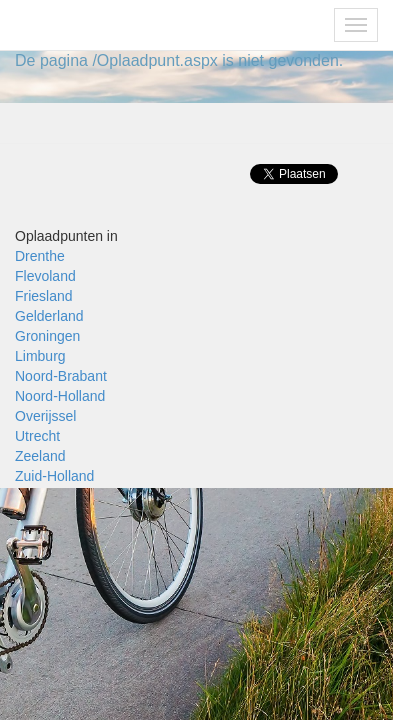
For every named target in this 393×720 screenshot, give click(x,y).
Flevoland (45, 276)
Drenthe (40, 256)
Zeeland (40, 456)
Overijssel (45, 416)
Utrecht (37, 436)
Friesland (44, 296)
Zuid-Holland (54, 476)
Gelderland (49, 316)
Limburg (40, 356)
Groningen (47, 336)
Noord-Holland (60, 396)
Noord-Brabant (61, 376)
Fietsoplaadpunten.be (101, 25)
